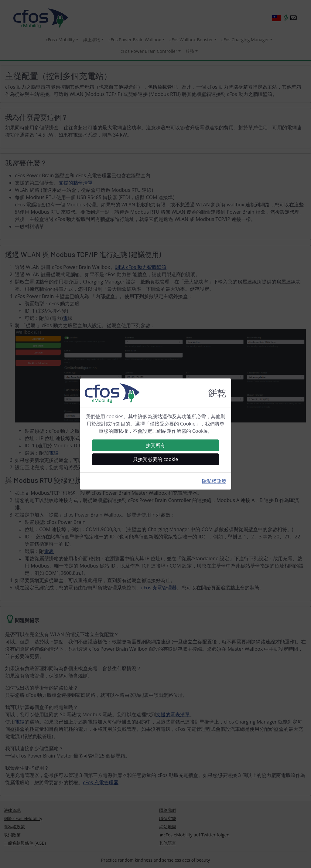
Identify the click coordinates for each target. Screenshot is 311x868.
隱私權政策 (214, 481)
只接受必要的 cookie (156, 459)
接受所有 (155, 445)
